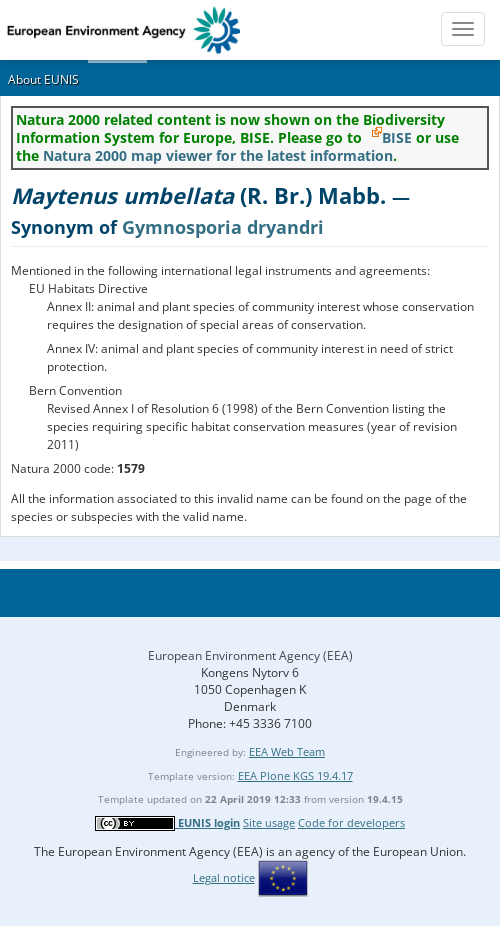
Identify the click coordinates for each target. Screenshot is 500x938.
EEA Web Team (287, 751)
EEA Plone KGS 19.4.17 (295, 775)
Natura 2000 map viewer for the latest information (218, 155)
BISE (397, 137)
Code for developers (351, 822)
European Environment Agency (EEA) (250, 655)
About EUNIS (43, 79)
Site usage (269, 822)
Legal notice (224, 877)
